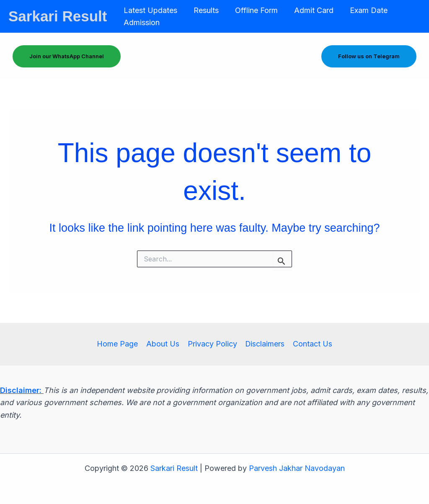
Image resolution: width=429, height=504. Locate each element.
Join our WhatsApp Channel (67, 56)
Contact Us (311, 344)
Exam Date (363, 10)
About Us (163, 344)
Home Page (119, 344)
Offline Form (253, 10)
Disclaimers (264, 344)
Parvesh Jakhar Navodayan (297, 468)
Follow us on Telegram (369, 56)
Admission (141, 22)
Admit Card (309, 10)
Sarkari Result (58, 16)
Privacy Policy (212, 344)
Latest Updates (150, 10)
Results (204, 10)
